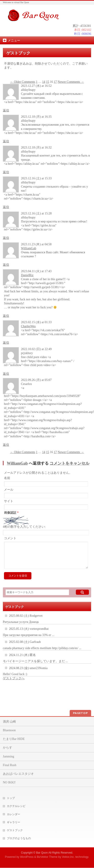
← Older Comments (23, 82)
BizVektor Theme (47, 857)
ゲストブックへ (14, 684)
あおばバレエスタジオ (18, 774)
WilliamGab (29, 248)
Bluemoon (9, 730)
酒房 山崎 (10, 722)
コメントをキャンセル (69, 463)
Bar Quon (42, 853)
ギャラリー (13, 822)
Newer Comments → (71, 82)
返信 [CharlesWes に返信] (6, 343)
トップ (11, 798)
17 (55, 82)
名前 (7, 478)
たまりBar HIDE (14, 739)
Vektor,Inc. (68, 857)
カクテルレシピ (16, 806)
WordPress (27, 857)
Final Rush (10, 765)
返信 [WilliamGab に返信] (6, 265)
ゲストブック (15, 830)
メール (9, 490)
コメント (10, 538)
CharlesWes (28, 326)
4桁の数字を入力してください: (24, 527)
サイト (9, 501)
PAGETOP (80, 713)
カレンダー (13, 814)
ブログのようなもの (19, 838)
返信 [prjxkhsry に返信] (6, 374)
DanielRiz (27, 275)
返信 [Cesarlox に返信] (6, 445)
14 (44, 82)
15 (48, 82)
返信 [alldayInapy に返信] (6, 110)
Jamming (9, 756)
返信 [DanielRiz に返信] (6, 316)
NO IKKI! (9, 782)
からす (8, 748)
